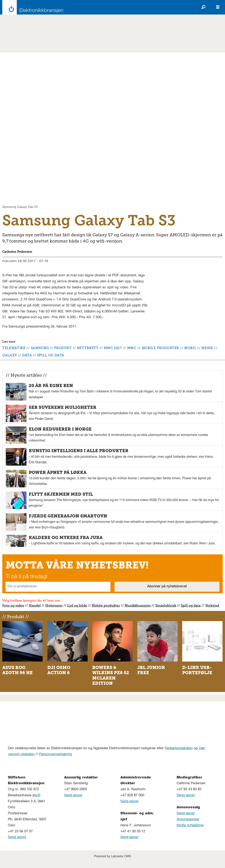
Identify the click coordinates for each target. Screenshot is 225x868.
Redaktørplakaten (179, 748)
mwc (132, 348)
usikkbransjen (139, 605)
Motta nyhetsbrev (190, 826)
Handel (35, 605)
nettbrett (88, 348)
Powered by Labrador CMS (112, 857)
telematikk (14, 348)
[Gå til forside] (32, 7)
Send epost (17, 837)
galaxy (10, 355)
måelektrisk (167, 605)
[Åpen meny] (218, 7)
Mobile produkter (106, 605)
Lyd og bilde (77, 605)
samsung (40, 348)
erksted (213, 605)
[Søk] (203, 7)
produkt (63, 348)
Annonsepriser (188, 820)
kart (36, 796)
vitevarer (55, 605)
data (27, 355)
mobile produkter (160, 348)
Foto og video (13, 605)
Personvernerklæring (56, 754)
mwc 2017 (113, 348)
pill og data (192, 605)
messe (207, 348)
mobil (190, 348)
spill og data (51, 355)
